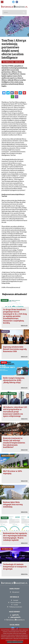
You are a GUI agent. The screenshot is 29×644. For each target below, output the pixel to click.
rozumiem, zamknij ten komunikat (15, 642)
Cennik (16, 605)
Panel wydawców (16, 602)
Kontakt (16, 600)
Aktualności (16, 592)
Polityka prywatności (16, 607)
